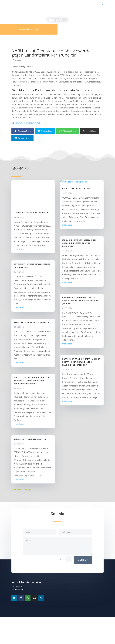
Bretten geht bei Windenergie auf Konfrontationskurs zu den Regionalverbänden (31, 381)
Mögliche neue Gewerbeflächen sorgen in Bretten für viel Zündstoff (79, 243)
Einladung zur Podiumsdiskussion (32, 213)
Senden (83, 560)
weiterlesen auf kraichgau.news (26, 123)
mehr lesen (19, 249)
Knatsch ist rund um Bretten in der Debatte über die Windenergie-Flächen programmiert (81, 362)
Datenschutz (17, 590)
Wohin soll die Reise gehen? (77, 189)
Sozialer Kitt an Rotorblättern (31, 439)
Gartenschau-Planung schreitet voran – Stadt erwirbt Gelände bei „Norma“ (81, 301)
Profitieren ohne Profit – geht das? (33, 322)
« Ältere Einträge (21, 489)
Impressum (17, 586)
